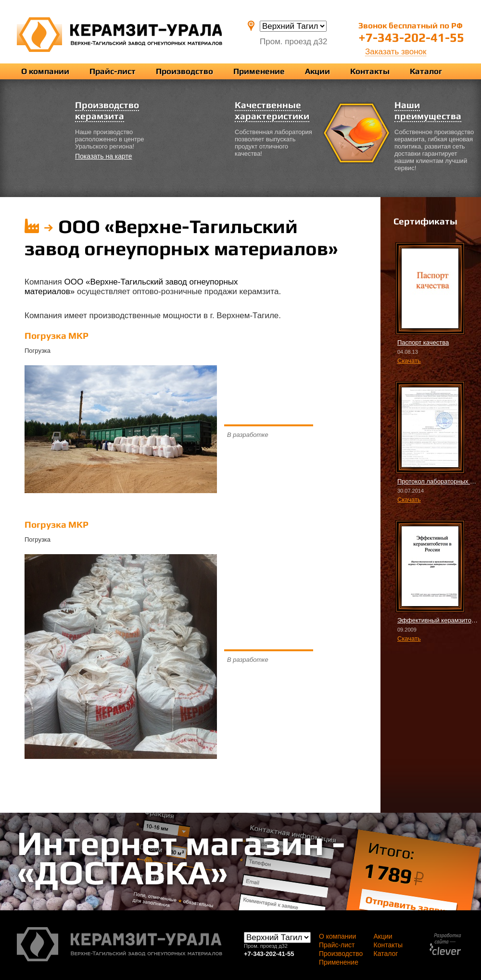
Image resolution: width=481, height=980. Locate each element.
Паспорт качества (423, 342)
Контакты (370, 71)
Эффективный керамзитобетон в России (438, 620)
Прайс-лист (113, 71)
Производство (184, 71)
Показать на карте (104, 156)
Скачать (409, 361)
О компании (45, 71)
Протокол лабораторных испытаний (438, 481)
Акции (317, 71)
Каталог (426, 71)
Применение (259, 71)
